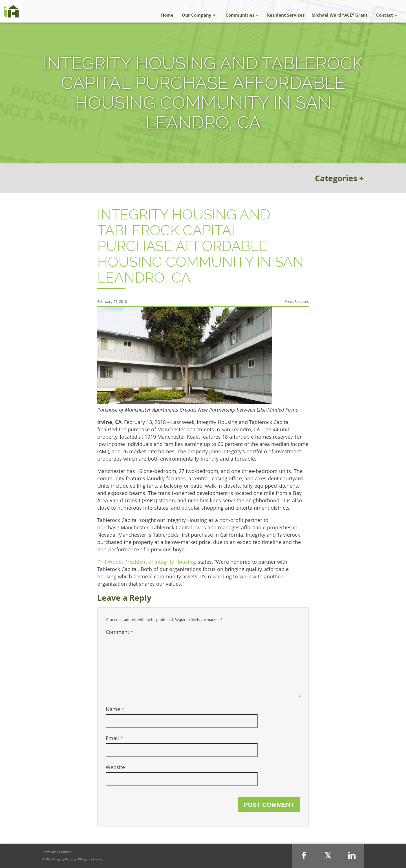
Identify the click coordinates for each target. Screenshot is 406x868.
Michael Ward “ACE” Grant (340, 15)
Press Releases (297, 301)
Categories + (339, 178)
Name (115, 709)
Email (114, 738)
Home (167, 15)
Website (115, 767)
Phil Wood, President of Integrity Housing (146, 562)
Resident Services (286, 15)
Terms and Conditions (57, 852)
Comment (120, 632)
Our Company (197, 15)
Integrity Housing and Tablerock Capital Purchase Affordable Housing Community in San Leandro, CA (200, 246)
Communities (240, 15)
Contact (385, 15)
